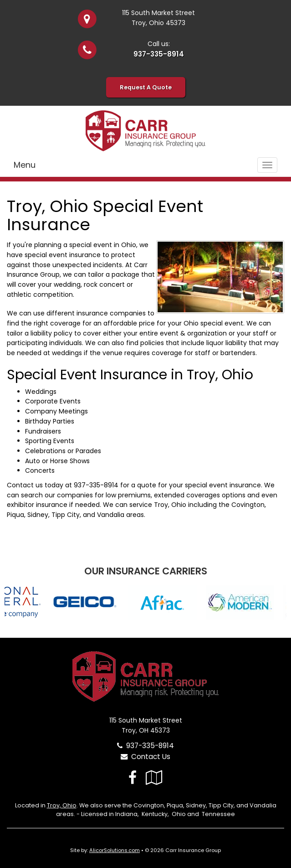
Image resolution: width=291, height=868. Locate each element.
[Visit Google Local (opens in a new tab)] (154, 778)
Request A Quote (146, 87)
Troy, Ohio (62, 805)
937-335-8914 (159, 54)
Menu (25, 165)
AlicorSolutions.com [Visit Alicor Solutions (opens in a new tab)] (115, 850)
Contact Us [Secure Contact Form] (145, 757)
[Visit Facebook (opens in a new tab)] (133, 778)
